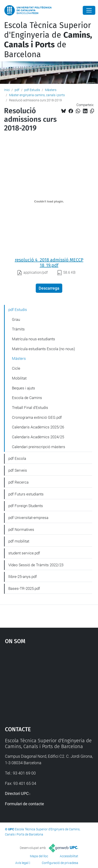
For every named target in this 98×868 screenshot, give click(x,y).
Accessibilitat (69, 856)
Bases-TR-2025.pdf (24, 588)
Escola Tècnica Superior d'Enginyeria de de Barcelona (48, 40)
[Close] (89, 10)
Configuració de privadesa (60, 863)
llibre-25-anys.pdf (23, 577)
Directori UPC (17, 793)
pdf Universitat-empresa (28, 518)
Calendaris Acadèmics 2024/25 (38, 437)
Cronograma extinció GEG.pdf (37, 417)
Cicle (16, 368)
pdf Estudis (32, 90)
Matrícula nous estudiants (33, 339)
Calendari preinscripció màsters (39, 447)
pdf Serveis (18, 470)
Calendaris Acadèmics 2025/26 (38, 427)
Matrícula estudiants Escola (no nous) (43, 349)
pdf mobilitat (19, 541)
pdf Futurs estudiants (26, 494)
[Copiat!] (92, 111)
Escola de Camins (27, 398)
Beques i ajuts (23, 388)
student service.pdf (24, 553)
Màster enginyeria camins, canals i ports (37, 95)
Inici (7, 90)
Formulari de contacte (24, 804)
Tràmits (18, 329)
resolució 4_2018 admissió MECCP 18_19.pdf (49, 263)
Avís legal (22, 863)
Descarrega (49, 288)
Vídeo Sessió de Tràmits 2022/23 (36, 565)
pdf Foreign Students (26, 506)
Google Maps (49, 683)
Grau (16, 319)
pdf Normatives (21, 529)
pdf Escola (17, 458)
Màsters (51, 90)
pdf (17, 90)
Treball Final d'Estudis (30, 408)
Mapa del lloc (39, 856)
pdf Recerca (18, 482)
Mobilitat (19, 378)
